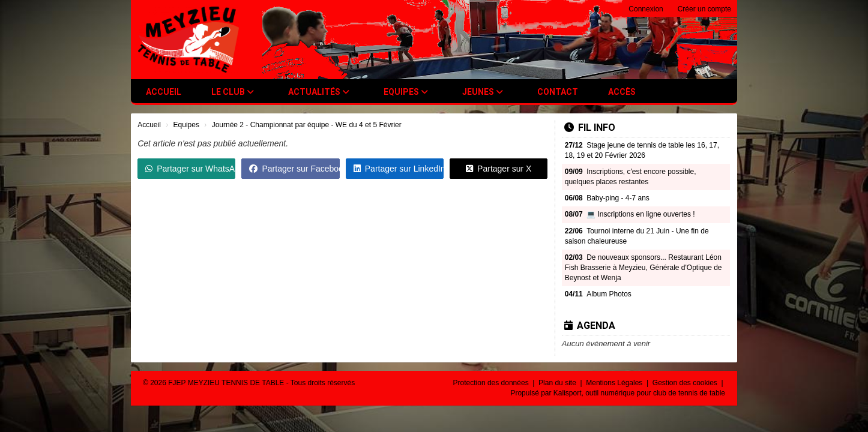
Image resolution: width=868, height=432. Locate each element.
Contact (558, 92)
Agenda (590, 325)
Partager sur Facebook (294, 169)
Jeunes (483, 92)
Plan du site (558, 383)
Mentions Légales (615, 383)
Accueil (164, 92)
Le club (233, 92)
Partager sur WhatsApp (190, 169)
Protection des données (492, 383)
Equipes (406, 92)
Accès (622, 92)
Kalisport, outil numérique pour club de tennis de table (639, 393)
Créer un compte (704, 9)
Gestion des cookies (686, 383)
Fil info (590, 127)
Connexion (646, 9)
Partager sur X (499, 169)
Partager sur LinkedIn (399, 169)
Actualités (319, 92)
